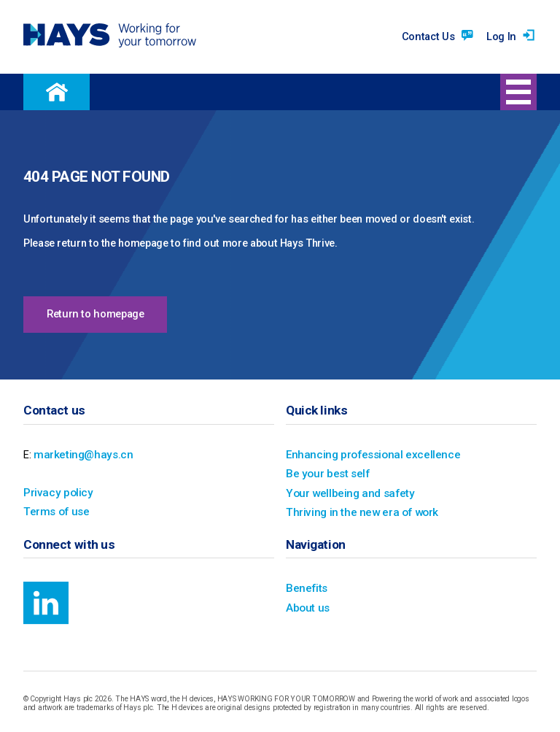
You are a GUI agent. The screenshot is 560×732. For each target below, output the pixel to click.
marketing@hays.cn (81, 454)
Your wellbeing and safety (347, 492)
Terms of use (55, 510)
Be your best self (325, 473)
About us (307, 604)
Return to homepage (95, 315)
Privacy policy (55, 492)
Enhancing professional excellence (369, 454)
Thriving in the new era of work (360, 510)
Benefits (305, 586)
